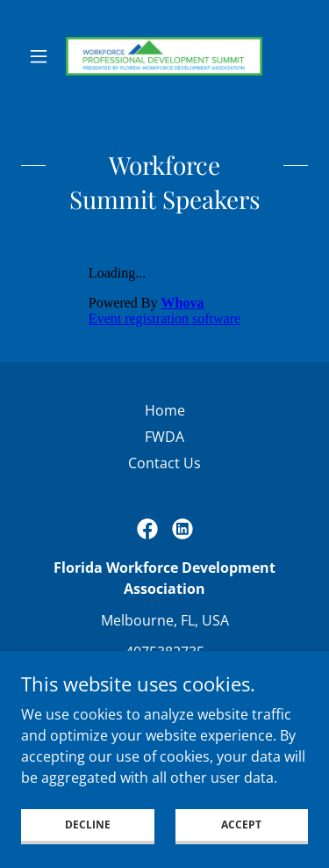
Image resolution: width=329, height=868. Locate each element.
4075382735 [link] (165, 652)
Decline (88, 848)
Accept (241, 848)
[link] (164, 56)
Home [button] (165, 410)
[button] (43, 56)
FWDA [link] (164, 437)
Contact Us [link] (164, 463)
